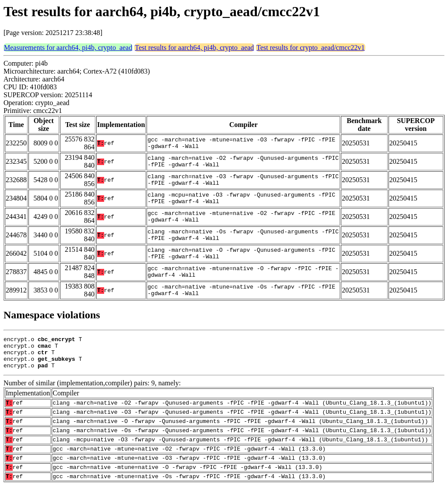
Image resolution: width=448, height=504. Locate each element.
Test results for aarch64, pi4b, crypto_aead (194, 48)
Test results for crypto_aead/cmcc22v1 (310, 48)
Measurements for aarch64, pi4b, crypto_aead (68, 48)
